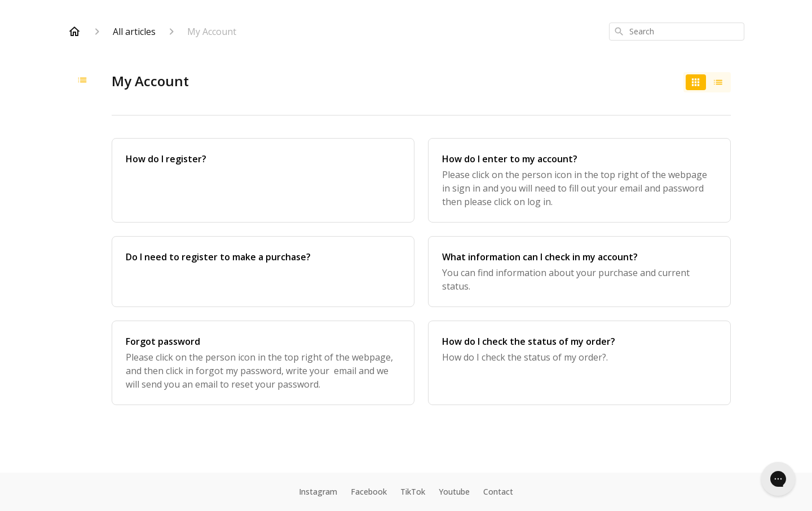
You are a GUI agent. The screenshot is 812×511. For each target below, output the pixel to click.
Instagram (318, 492)
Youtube (454, 492)
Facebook (369, 492)
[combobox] (677, 32)
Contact (498, 492)
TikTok (413, 492)
